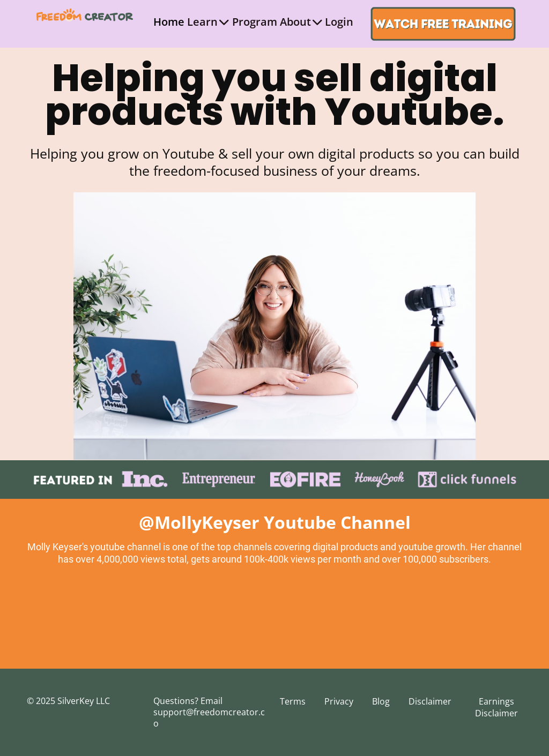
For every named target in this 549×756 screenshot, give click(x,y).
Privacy (339, 701)
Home (169, 22)
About (301, 22)
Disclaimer (430, 701)
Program (255, 22)
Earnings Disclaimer (496, 707)
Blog (381, 701)
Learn (208, 22)
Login (339, 22)
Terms (293, 701)
